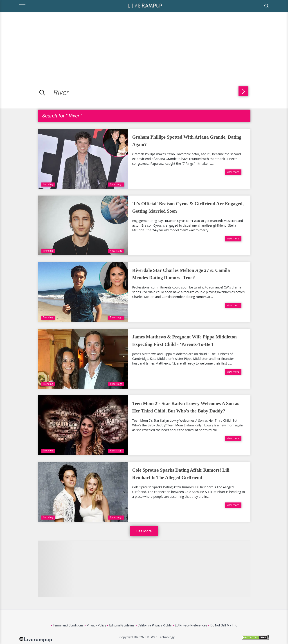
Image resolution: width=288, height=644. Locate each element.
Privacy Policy (96, 625)
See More (144, 531)
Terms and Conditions (68, 625)
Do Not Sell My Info (224, 625)
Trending (48, 184)
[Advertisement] (38, 43)
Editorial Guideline (122, 625)
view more (233, 172)
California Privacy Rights (155, 625)
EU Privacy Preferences (191, 625)
